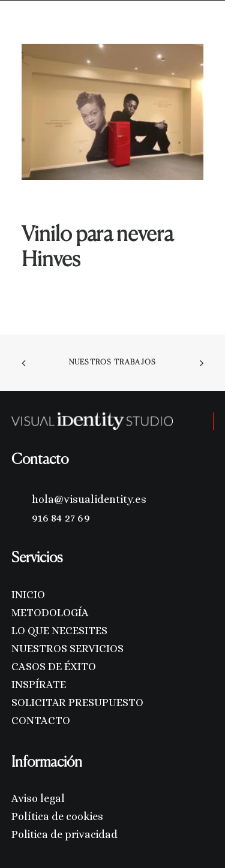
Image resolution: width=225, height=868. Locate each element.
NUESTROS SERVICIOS (67, 649)
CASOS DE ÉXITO (54, 667)
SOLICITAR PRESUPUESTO (77, 703)
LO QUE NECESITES (59, 631)
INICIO (28, 595)
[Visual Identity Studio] (50, 29)
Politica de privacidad (64, 834)
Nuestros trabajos (112, 363)
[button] (197, 29)
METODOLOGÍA (50, 613)
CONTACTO (41, 721)
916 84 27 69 (61, 518)
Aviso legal (38, 798)
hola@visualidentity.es (89, 499)
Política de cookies (57, 816)
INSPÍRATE (39, 685)
